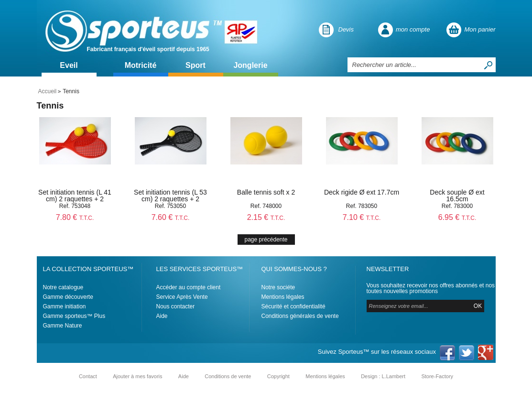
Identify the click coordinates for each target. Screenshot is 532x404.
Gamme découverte (68, 297)
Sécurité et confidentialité (293, 306)
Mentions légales (283, 297)
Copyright (278, 376)
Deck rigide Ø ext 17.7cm (362, 192)
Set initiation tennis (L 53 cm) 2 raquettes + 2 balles (170, 199)
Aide (162, 316)
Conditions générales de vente (300, 316)
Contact (88, 376)
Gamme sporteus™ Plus (74, 316)
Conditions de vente (228, 376)
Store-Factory (437, 376)
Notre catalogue (63, 287)
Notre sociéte (278, 287)
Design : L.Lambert (383, 376)
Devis (346, 29)
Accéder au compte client (189, 287)
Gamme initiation (65, 306)
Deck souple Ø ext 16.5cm (457, 196)
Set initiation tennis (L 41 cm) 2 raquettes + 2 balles (75, 199)
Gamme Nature (63, 326)
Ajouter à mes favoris (137, 376)
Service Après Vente (182, 297)
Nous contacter (176, 306)
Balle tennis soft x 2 (266, 192)
